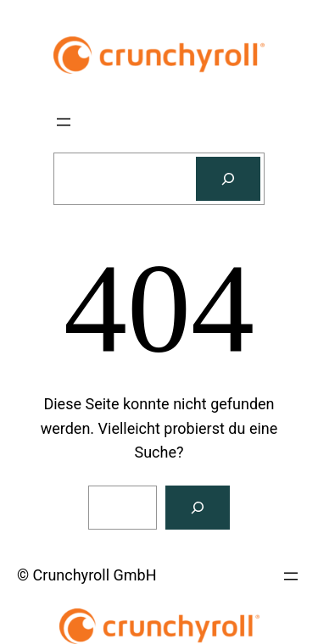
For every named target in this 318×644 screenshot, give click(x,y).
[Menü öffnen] (64, 122)
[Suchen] (228, 179)
